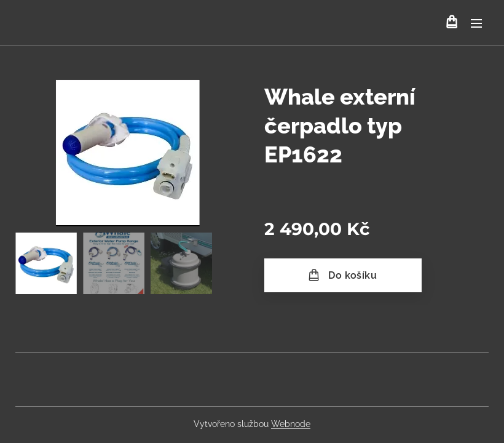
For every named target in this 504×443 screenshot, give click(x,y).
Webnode (291, 424)
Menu (476, 23)
